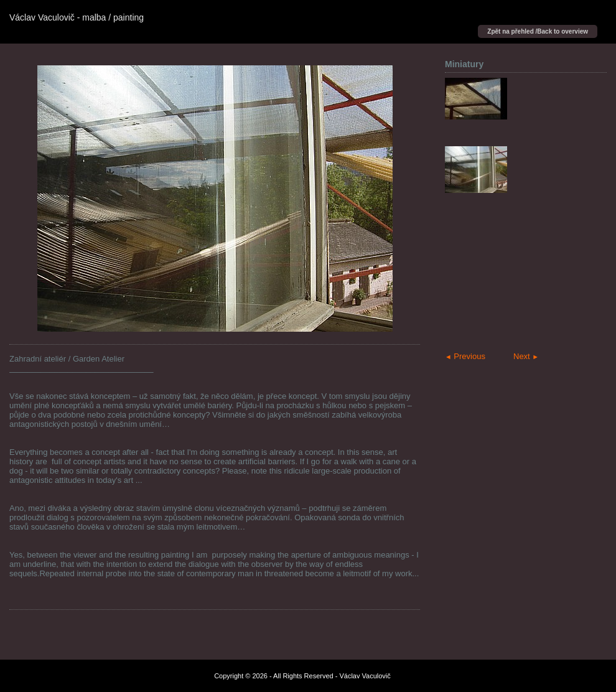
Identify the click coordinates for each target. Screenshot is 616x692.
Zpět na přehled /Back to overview (538, 31)
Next (526, 356)
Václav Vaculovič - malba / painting (77, 17)
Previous (465, 356)
